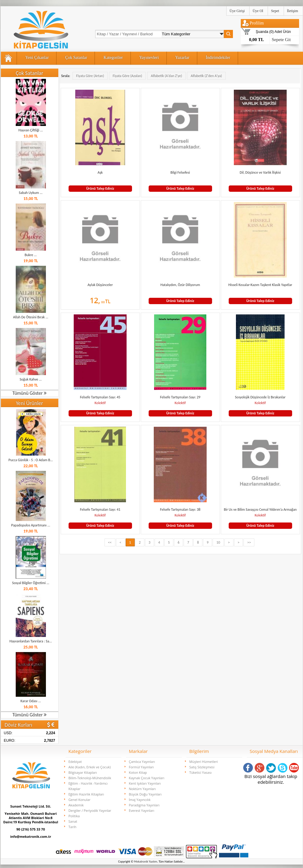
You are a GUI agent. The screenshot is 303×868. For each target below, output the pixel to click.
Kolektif (100, 403)
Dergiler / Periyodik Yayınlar (90, 810)
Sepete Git (281, 40)
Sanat (73, 821)
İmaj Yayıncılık (140, 800)
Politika (74, 816)
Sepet (275, 11)
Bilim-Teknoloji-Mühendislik (90, 778)
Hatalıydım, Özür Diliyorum (180, 285)
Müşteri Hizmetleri (204, 762)
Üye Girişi (237, 11)
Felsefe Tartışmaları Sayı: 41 (100, 510)
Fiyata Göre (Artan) (90, 76)
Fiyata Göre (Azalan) (127, 76)
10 (218, 542)
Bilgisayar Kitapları (83, 772)
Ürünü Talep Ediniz (100, 188)
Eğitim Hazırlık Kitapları (86, 794)
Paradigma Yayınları (144, 805)
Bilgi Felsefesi (180, 172)
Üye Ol (258, 11)
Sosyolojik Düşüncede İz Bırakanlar (260, 397)
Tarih (73, 827)
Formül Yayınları (142, 767)
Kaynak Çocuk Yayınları (147, 778)
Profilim (257, 23)
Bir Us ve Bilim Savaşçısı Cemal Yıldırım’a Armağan (260, 510)
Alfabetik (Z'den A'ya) (206, 76)
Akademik (76, 805)
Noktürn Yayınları (142, 789)
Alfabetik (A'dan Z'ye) (166, 76)
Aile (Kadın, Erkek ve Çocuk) (90, 767)
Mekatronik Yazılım (146, 862)
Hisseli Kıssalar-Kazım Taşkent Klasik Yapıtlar (260, 285)
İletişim (293, 11)
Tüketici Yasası (201, 772)
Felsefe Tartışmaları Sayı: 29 (180, 397)
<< (110, 542)
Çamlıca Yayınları (142, 762)
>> (249, 542)
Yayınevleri (149, 58)
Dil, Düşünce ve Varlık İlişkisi (260, 172)
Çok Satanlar (76, 58)
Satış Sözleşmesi (202, 767)
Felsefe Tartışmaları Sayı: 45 (100, 397)
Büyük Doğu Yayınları (145, 794)
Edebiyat (75, 762)
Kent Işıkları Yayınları (145, 783)
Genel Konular (80, 800)
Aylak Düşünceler (100, 285)
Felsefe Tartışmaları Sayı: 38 (180, 510)
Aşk (100, 172)
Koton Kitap (138, 772)
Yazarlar (182, 58)
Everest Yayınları (142, 810)
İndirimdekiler (218, 58)
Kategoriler (113, 58)
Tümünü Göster (29, 393)
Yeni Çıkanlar (37, 58)
